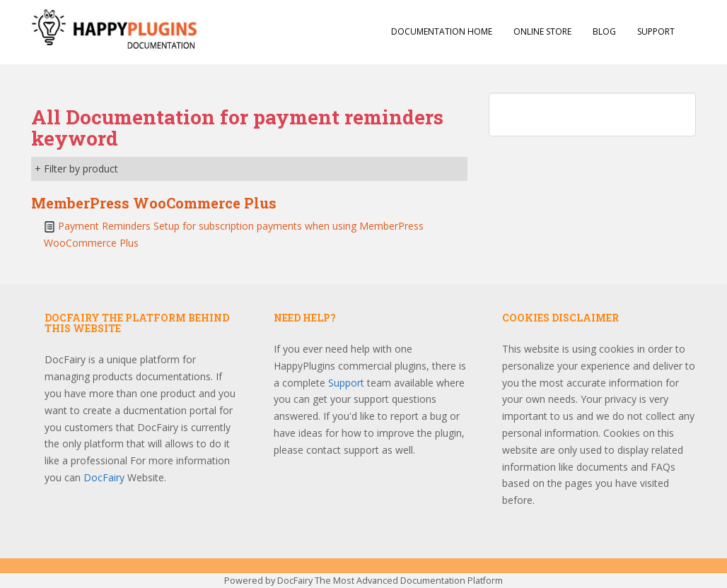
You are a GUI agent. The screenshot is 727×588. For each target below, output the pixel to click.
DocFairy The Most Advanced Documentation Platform (390, 581)
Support (656, 31)
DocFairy (105, 477)
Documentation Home (442, 31)
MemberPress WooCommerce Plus (154, 203)
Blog (604, 31)
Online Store (542, 31)
